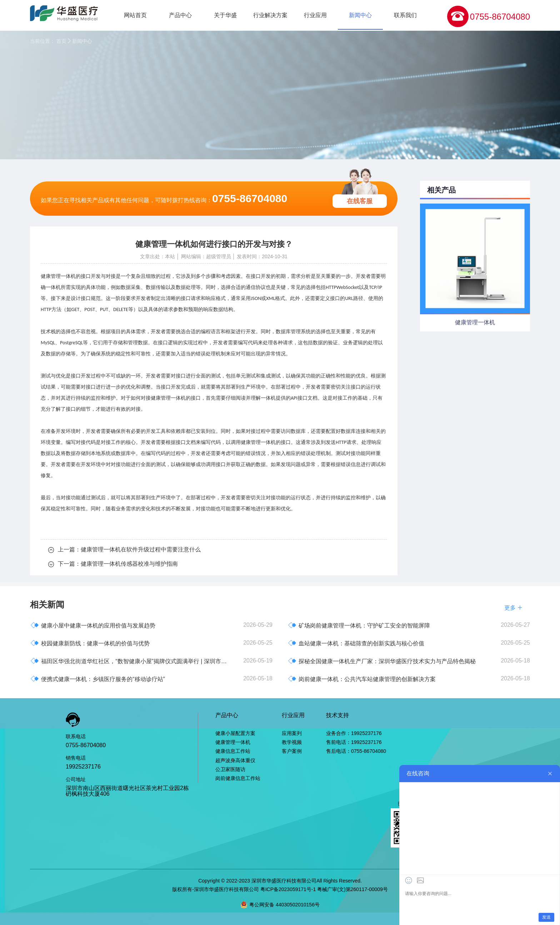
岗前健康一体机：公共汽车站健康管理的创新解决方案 (362, 679)
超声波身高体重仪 (235, 760)
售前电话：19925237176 (354, 742)
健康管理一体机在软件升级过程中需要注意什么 (141, 549)
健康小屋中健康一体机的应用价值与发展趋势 (93, 625)
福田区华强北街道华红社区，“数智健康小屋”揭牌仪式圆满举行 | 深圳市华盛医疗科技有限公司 (131, 661)
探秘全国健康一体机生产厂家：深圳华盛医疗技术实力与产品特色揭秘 (382, 661)
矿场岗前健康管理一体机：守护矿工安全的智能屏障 (359, 625)
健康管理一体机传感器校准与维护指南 (129, 564)
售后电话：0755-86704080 (356, 751)
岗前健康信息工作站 (238, 778)
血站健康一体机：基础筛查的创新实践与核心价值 (356, 643)
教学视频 (292, 742)
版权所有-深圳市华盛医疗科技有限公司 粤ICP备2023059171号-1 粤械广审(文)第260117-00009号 (280, 889)
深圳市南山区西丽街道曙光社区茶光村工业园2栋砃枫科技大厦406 (127, 791)
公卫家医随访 (230, 769)
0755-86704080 (500, 17)
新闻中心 (360, 15)
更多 (514, 608)
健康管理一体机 (168, 398)
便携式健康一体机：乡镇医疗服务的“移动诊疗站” (98, 679)
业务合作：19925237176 (354, 733)
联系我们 (405, 15)
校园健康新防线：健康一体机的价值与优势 (90, 643)
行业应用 (315, 15)
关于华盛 (225, 15)
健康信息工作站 (233, 751)
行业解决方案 (270, 15)
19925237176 (83, 767)
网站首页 (135, 15)
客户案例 (292, 751)
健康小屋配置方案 (235, 733)
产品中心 (180, 15)
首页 (61, 41)
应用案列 (292, 733)
